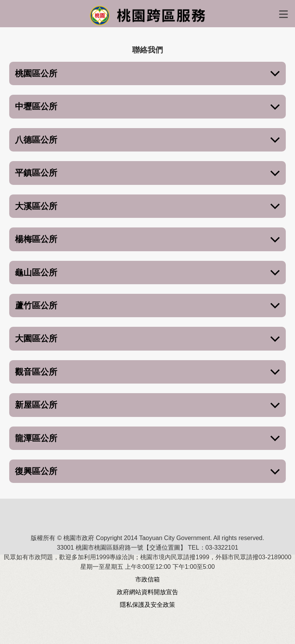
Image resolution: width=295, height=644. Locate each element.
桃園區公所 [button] (147, 74)
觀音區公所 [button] (147, 372)
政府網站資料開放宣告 (147, 592)
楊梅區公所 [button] (147, 240)
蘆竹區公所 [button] (147, 306)
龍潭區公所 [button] (147, 439)
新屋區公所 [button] (147, 405)
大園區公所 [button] (147, 339)
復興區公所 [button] (147, 472)
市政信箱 (147, 579)
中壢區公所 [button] (147, 107)
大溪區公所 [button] (147, 207)
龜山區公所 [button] (147, 273)
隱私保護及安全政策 (147, 605)
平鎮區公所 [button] (147, 173)
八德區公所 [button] (147, 140)
